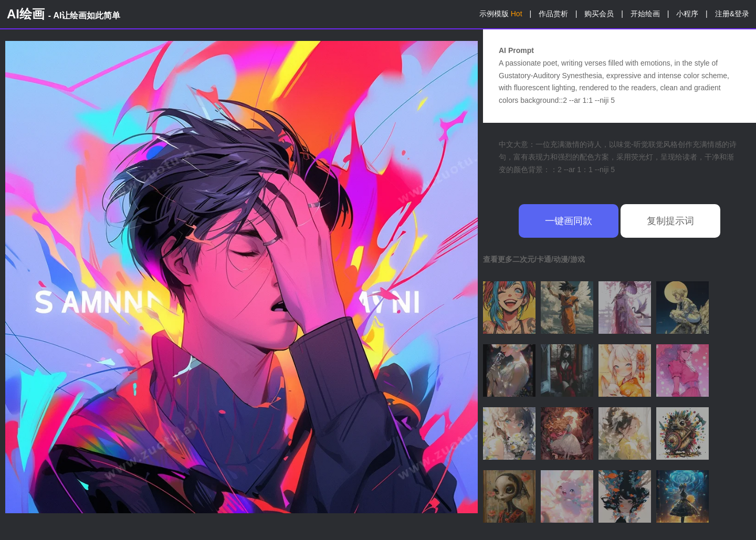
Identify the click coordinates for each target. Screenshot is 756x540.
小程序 (687, 14)
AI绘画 (64, 14)
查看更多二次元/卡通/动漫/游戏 (534, 259)
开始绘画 (645, 14)
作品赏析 (553, 14)
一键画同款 (569, 221)
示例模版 (501, 14)
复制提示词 (670, 221)
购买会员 (599, 14)
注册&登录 (732, 14)
